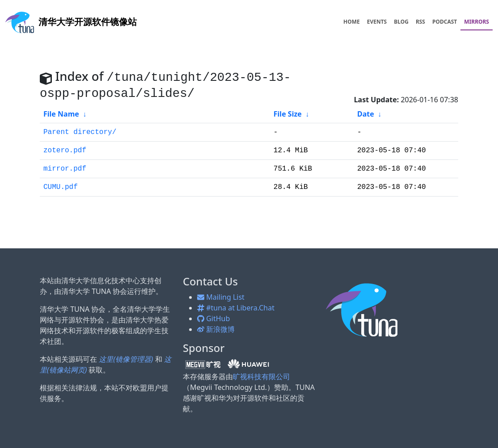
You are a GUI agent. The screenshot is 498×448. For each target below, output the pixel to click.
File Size (288, 114)
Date (366, 114)
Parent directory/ (80, 132)
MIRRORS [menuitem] (477, 22)
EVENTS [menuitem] (377, 22)
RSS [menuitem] (420, 22)
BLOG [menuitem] (401, 22)
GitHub (213, 318)
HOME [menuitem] (352, 22)
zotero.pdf (65, 151)
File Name (61, 114)
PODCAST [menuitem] (445, 22)
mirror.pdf (65, 169)
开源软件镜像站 (71, 22)
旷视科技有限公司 (262, 377)
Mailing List (221, 297)
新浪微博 (216, 329)
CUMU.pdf (61, 187)
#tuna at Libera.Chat (236, 308)
